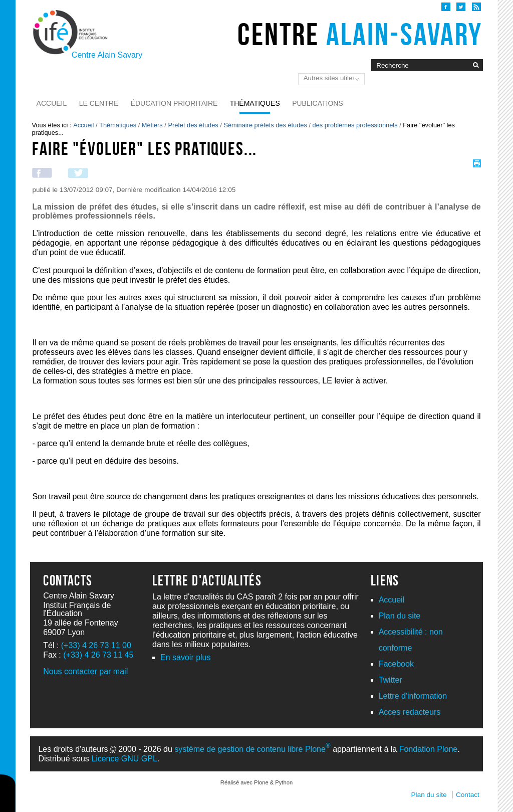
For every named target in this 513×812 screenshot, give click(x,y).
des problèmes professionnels (355, 125)
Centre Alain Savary (107, 55)
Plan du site (400, 616)
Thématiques (255, 103)
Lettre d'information (413, 696)
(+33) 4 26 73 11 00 (96, 645)
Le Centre (99, 103)
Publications (318, 103)
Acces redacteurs (410, 712)
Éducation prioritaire (174, 103)
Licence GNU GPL (124, 759)
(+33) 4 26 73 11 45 (98, 655)
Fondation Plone (429, 749)
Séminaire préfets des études (265, 125)
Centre (360, 34)
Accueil (52, 103)
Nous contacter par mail (85, 671)
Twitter (391, 680)
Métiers (152, 125)
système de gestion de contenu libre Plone (252, 749)
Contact (468, 795)
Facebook (396, 664)
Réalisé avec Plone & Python (256, 782)
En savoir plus (186, 657)
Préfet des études (193, 125)
